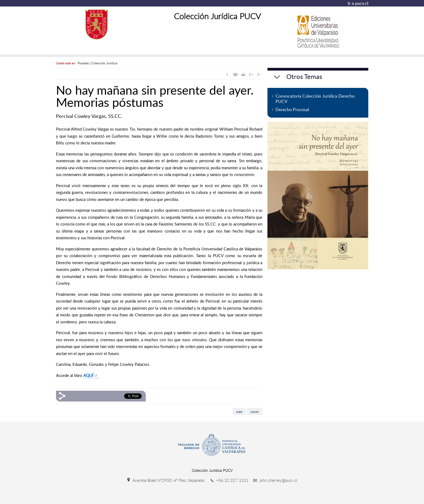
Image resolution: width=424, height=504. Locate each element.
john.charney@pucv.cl (273, 480)
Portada (83, 63)
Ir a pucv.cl (358, 3)
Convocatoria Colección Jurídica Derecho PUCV (315, 99)
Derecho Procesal (292, 110)
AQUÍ (88, 375)
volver (255, 411)
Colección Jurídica (104, 63)
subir (239, 411)
